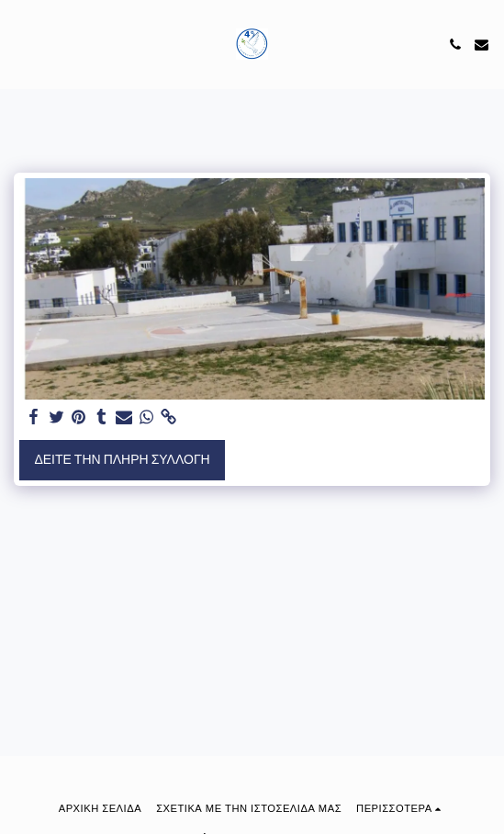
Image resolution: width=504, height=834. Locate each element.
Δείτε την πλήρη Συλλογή (122, 459)
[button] (20, 44)
